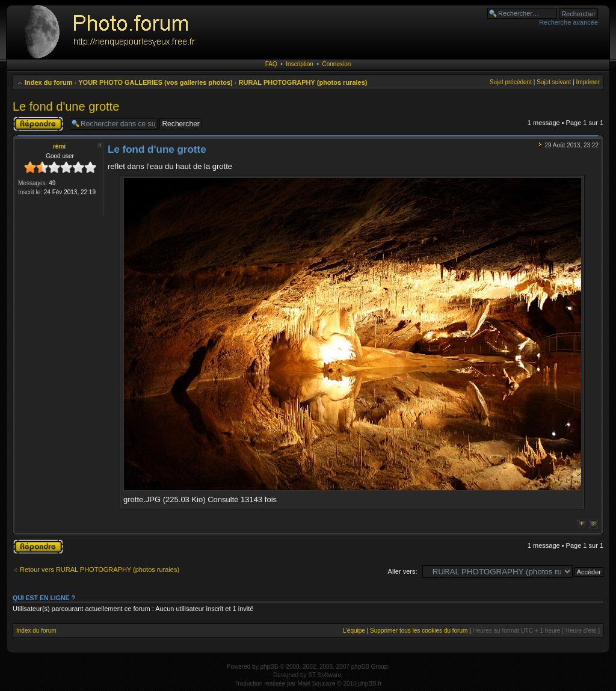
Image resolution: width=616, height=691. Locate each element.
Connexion (337, 64)
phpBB (269, 667)
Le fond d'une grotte (66, 106)
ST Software (325, 675)
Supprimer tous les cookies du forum (419, 631)
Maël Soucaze (316, 683)
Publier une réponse (38, 124)
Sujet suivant (554, 82)
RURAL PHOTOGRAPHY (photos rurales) (303, 82)
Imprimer (588, 82)
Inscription (300, 64)
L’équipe (354, 631)
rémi (59, 146)
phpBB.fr (370, 683)
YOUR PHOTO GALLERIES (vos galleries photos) (156, 82)
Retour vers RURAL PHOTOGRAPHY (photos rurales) (100, 570)
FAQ (271, 64)
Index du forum (48, 82)
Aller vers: (403, 571)
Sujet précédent (511, 82)
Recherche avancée (568, 22)
